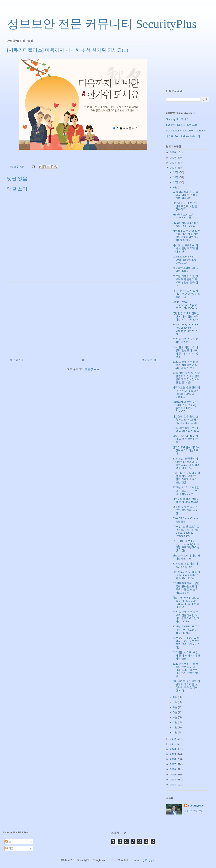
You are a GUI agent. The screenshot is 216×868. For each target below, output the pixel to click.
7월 (176, 702)
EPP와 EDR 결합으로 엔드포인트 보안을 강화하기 (185, 206)
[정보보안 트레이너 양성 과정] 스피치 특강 (186, 429)
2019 (173, 754)
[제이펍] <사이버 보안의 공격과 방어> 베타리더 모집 (186, 655)
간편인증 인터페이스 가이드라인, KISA (186, 557)
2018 (173, 759)
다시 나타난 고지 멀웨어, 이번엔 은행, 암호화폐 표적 (186, 294)
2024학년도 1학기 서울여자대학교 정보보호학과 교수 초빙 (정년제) (186, 643)
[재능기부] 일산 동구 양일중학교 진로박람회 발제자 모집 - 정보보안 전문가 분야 (186, 378)
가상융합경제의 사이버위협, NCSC (186, 270)
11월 (176, 177)
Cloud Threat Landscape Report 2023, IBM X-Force (185, 305)
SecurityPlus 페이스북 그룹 (182, 125)
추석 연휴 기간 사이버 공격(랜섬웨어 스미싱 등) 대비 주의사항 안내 (186, 352)
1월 (176, 732)
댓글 (10, 848)
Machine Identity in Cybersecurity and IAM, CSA (184, 260)
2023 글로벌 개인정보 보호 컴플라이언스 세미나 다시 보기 (185, 365)
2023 (173, 168)
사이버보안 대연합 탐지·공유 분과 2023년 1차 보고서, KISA (186, 575)
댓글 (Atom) (92, 369)
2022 (173, 739)
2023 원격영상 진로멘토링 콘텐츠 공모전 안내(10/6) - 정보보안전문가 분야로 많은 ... (185, 670)
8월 (176, 697)
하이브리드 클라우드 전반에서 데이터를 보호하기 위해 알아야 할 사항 (186, 686)
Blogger (150, 860)
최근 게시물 (17, 360)
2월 (176, 727)
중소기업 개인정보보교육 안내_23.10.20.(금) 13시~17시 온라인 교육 (186, 602)
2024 (173, 163)
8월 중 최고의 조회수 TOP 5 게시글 (185, 216)
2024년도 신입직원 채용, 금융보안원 (185, 565)
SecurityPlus (196, 806)
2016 (173, 769)
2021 (173, 744)
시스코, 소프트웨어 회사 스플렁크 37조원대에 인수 (185, 248)
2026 (173, 152)
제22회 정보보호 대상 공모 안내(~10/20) (185, 224)
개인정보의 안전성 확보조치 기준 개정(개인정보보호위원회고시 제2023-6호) (186, 236)
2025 (173, 158)
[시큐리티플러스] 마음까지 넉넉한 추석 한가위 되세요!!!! (185, 195)
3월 (176, 722)
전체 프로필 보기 (194, 811)
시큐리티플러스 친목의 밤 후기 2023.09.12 (186, 500)
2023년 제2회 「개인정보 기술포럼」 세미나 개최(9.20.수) (186, 491)
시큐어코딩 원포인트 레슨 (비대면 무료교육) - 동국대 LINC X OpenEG (186, 392)
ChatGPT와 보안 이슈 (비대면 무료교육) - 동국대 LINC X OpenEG (185, 407)
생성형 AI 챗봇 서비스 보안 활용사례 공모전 (185, 510)
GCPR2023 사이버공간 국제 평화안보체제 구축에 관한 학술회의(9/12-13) (186, 588)
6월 (176, 707)
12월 (176, 172)
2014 (173, 780)
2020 (173, 749)
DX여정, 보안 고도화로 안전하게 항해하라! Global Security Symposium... (186, 531)
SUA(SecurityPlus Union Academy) (186, 131)
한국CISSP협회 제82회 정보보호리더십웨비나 (186, 450)
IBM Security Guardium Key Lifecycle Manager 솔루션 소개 (186, 329)
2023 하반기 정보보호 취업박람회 (185, 341)
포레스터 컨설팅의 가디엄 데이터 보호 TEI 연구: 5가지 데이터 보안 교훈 (186, 478)
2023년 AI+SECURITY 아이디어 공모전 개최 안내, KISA (185, 630)
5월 (176, 712)
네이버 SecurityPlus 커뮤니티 (183, 136)
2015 (173, 775)
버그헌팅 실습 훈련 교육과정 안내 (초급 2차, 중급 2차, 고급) (185, 420)
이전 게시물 (149, 360)
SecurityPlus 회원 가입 (179, 119)
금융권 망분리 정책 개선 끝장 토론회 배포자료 (185, 439)
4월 (176, 717)
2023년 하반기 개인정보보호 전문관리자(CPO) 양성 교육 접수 (185, 281)
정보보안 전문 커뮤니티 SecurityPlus (102, 24)
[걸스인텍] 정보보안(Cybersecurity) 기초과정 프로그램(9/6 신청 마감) (186, 546)
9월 (176, 187)
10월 (176, 182)
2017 (173, 764)
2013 (173, 785)
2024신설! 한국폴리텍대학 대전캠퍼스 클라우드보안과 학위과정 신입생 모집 (186, 463)
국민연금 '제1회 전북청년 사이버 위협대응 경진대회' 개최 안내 (186, 316)
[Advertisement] (83, 319)
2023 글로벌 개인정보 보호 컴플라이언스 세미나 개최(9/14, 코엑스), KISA (186, 617)
